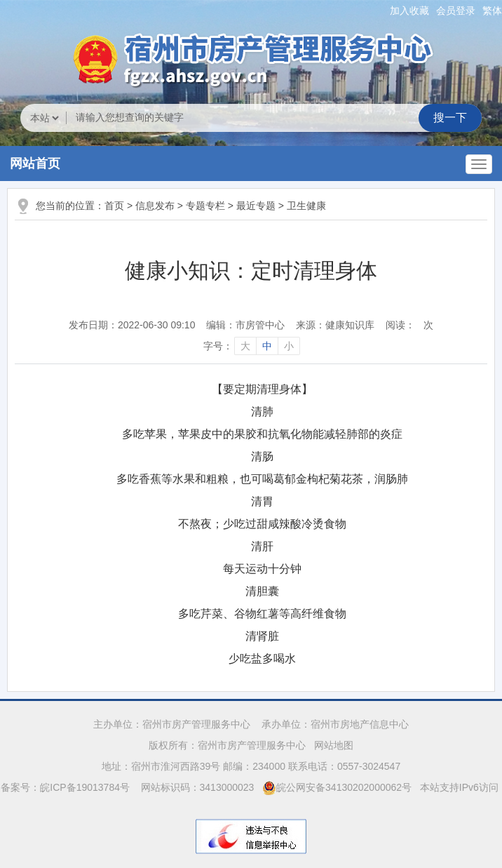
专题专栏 (205, 206)
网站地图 (334, 745)
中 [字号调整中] (267, 346)
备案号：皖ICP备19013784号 (67, 787)
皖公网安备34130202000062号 (337, 787)
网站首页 (35, 163)
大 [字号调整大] (245, 346)
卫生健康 (306, 206)
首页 (114, 206)
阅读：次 (409, 325)
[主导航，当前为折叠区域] (479, 164)
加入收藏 (409, 11)
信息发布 (155, 206)
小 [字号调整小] (289, 346)
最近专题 (256, 206)
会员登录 (456, 11)
